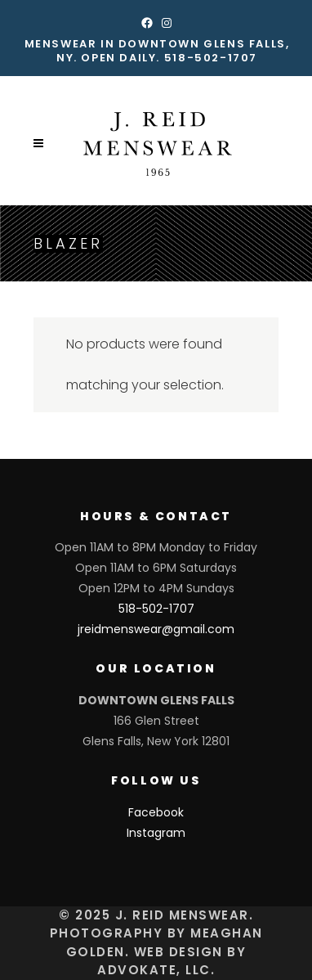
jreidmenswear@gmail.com (156, 629)
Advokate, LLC (154, 970)
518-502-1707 (211, 58)
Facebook (156, 812)
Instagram (156, 833)
